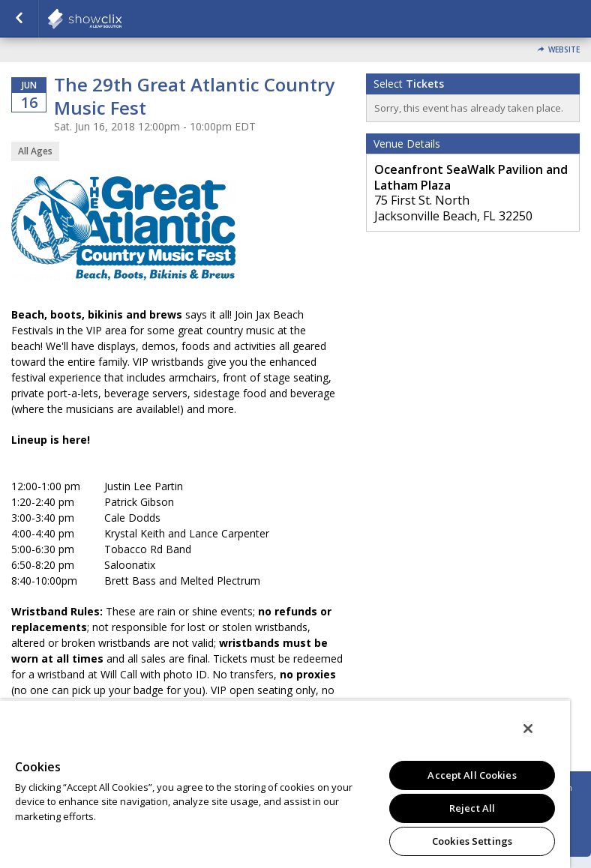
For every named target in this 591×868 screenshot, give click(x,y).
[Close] (528, 729)
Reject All (472, 808)
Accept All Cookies (472, 775)
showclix (121, 19)
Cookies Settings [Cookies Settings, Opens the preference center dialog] (472, 841)
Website (564, 50)
